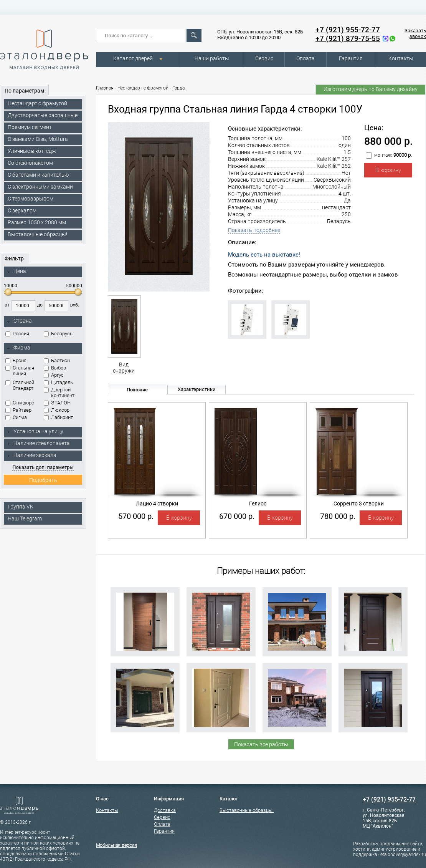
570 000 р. (136, 516)
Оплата (305, 58)
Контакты (401, 58)
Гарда (178, 88)
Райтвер (18, 410)
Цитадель (58, 382)
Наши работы (212, 58)
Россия (17, 334)
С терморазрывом (31, 199)
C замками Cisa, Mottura (38, 139)
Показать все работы (261, 744)
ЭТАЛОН (57, 403)
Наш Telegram (25, 518)
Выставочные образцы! (37, 234)
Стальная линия (20, 371)
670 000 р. (237, 516)
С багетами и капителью (38, 175)
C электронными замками (40, 187)
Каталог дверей (133, 58)
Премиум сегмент (30, 127)
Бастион (57, 360)
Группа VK (21, 507)
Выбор (55, 368)
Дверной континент (59, 393)
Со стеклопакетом (30, 163)
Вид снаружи (124, 335)
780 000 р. (338, 516)
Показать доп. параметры (43, 467)
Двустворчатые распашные (43, 115)
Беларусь (58, 334)
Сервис (264, 58)
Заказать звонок (415, 33)
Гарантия (351, 58)
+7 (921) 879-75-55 (348, 39)
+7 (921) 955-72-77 (348, 30)
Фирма (18, 348)
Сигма (16, 417)
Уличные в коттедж (32, 151)
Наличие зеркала (31, 455)
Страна (19, 321)
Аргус (54, 375)
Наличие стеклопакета (38, 443)
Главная (105, 88)
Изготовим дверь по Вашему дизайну (371, 89)
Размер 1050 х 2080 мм (37, 222)
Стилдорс (20, 403)
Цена (16, 272)
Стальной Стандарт (20, 385)
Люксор (57, 410)
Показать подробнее (254, 230)
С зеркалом (22, 210)
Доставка (165, 810)
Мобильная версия (116, 845)
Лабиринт (58, 417)
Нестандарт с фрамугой (37, 103)
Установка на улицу (35, 431)
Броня (16, 360)
